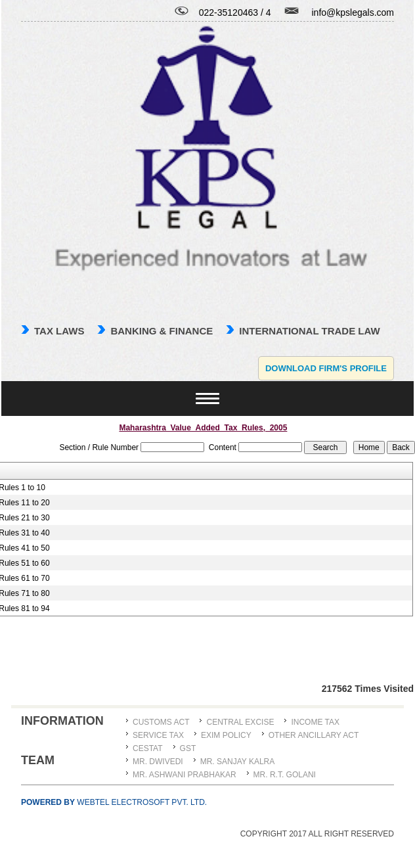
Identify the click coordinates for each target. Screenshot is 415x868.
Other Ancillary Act (314, 735)
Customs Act (161, 722)
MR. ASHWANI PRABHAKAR (185, 775)
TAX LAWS (59, 331)
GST (188, 748)
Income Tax (315, 722)
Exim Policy (226, 735)
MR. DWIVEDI (158, 762)
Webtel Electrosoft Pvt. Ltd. (114, 802)
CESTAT (148, 748)
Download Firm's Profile (326, 368)
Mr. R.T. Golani (285, 775)
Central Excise (240, 722)
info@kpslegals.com (353, 12)
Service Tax (158, 735)
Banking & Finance (162, 331)
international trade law (309, 331)
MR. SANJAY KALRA (238, 762)
